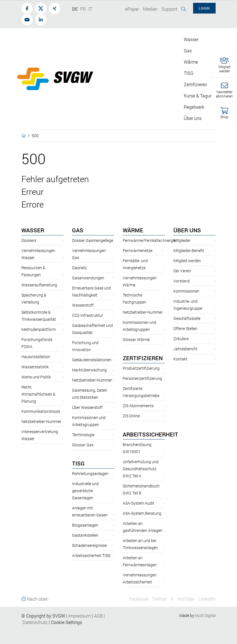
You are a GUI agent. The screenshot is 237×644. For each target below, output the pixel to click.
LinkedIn (207, 599)
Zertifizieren (143, 358)
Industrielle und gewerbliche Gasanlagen (85, 491)
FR (83, 9)
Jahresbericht (185, 349)
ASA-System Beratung (142, 513)
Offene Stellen (185, 328)
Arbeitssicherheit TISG (91, 555)
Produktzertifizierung (141, 368)
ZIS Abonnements (138, 406)
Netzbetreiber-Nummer (41, 421)
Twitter (159, 599)
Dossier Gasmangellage (93, 240)
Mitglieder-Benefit (189, 250)
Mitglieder (182, 240)
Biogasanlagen (85, 525)
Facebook (139, 599)
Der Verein (182, 271)
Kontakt (180, 359)
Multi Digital (205, 615)
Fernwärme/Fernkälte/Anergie (149, 240)
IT (90, 9)
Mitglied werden (187, 261)
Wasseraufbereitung (39, 285)
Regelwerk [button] (194, 107)
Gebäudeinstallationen (92, 360)
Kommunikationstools (41, 411)
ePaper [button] (132, 9)
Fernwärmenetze (137, 250)
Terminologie (83, 435)
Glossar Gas (83, 445)
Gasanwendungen (88, 278)
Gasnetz (79, 268)
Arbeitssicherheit (150, 434)
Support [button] (169, 9)
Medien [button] (150, 9)
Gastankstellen (85, 535)
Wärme (133, 230)
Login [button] (204, 8)
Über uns (187, 230)
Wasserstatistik (35, 367)
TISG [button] (189, 73)
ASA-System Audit (138, 503)
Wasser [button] (191, 39)
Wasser (33, 230)
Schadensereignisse (89, 545)
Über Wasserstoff (87, 407)
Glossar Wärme (136, 339)
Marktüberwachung (89, 370)
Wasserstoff (83, 305)
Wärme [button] (191, 62)
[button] (224, 65)
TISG (78, 463)
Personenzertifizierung (142, 378)
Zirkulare (181, 339)
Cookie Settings (66, 622)
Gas (78, 230)
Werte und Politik (36, 377)
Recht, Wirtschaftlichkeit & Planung (38, 394)
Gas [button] (188, 51)
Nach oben (35, 599)
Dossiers (29, 240)
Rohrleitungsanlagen (90, 473)
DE (75, 9)
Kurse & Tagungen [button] (202, 96)
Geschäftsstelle (187, 318)
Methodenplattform (39, 329)
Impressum (80, 616)
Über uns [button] (193, 118)
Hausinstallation (36, 357)
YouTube (186, 599)
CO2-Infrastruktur (88, 315)
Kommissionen (186, 291)
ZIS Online (131, 416)
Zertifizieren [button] (195, 84)
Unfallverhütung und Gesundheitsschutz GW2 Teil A (141, 469)
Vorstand (182, 281)
